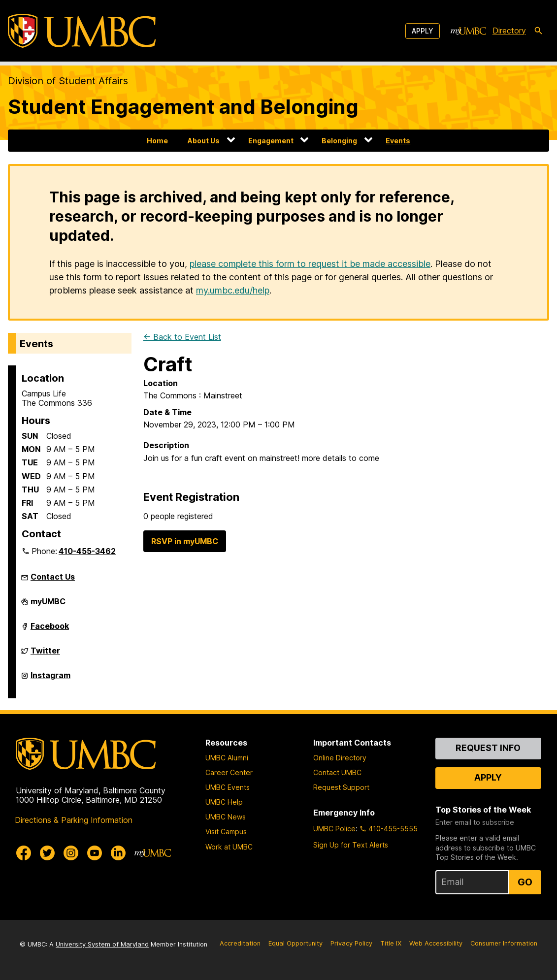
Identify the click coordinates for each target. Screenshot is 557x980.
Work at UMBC (229, 847)
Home (157, 141)
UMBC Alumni (227, 758)
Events (398, 141)
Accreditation (240, 943)
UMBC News (226, 817)
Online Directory (340, 758)
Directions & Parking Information (74, 820)
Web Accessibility (436, 943)
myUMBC (48, 605)
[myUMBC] (468, 31)
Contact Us (53, 577)
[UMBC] (82, 31)
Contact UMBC (337, 772)
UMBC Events (228, 787)
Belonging (339, 141)
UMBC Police (334, 829)
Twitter (45, 654)
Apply (423, 31)
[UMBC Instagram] (71, 853)
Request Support (341, 787)
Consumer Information (504, 943)
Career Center (229, 772)
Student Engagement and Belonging (183, 107)
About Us (204, 141)
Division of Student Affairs (68, 81)
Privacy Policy (351, 943)
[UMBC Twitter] (47, 853)
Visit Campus (226, 832)
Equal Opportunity (295, 943)
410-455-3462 (87, 551)
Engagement (271, 141)
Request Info (488, 748)
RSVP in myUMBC (185, 541)
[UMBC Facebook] (24, 853)
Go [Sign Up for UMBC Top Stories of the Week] (525, 882)
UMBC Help (224, 802)
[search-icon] (538, 31)
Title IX (391, 943)
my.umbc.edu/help (233, 290)
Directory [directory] (509, 31)
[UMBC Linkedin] (118, 853)
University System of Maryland (102, 944)
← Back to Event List (182, 337)
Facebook (50, 630)
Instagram (50, 679)
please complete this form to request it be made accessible (310, 264)
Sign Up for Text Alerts (351, 845)
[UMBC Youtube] (95, 853)
